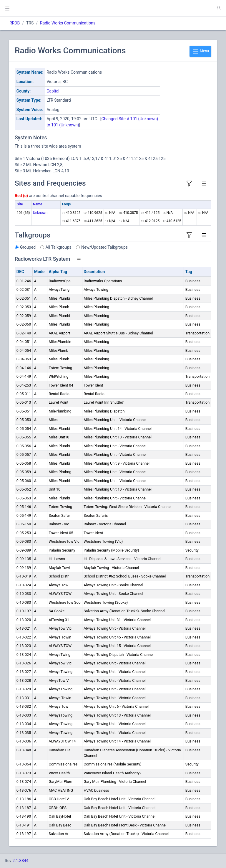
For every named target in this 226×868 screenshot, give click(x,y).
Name (38, 204)
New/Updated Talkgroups (104, 247)
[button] (218, 8)
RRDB (15, 23)
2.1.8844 (20, 861)
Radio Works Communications (68, 23)
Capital (53, 91)
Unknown (40, 213)
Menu (200, 51)
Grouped (28, 247)
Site (20, 204)
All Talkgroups (59, 247)
